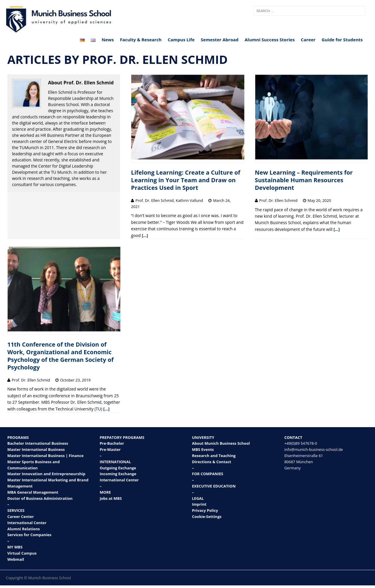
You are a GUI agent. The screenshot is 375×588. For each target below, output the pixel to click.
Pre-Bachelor (112, 443)
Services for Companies (29, 535)
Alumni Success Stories (270, 40)
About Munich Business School (221, 443)
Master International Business (36, 449)
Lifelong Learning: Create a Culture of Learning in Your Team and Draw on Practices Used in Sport (186, 180)
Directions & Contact (212, 462)
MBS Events (203, 449)
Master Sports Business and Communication (34, 465)
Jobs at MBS (111, 498)
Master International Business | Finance (45, 456)
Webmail (16, 559)
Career (308, 40)
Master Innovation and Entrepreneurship (46, 474)
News (108, 40)
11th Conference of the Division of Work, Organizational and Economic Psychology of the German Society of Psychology (60, 356)
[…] (145, 235)
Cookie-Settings (207, 517)
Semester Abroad (220, 40)
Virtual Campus (22, 553)
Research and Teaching (214, 456)
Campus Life (181, 40)
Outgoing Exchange (118, 468)
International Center (27, 523)
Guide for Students (342, 40)
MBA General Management (33, 492)
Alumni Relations (24, 529)
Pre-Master (110, 449)
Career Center (21, 517)
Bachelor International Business (38, 443)
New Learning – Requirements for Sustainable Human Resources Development (304, 180)
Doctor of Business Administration (40, 498)
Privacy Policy (205, 510)
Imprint (199, 504)
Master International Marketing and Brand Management (48, 483)
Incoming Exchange (118, 474)
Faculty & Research (141, 40)
